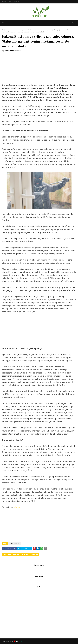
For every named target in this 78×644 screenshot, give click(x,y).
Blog (20, 641)
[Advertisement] (39, 69)
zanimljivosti (22, 30)
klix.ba (17, 507)
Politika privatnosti (14, 2)
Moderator (9, 51)
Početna (4, 2)
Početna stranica (9, 30)
